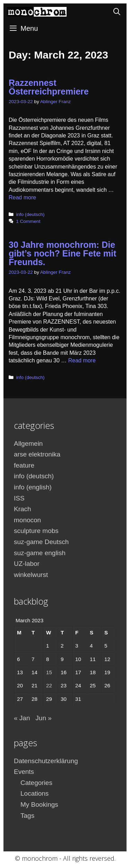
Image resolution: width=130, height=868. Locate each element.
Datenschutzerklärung (46, 761)
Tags (27, 816)
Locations (34, 793)
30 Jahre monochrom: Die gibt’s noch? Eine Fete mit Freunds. (62, 253)
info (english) (33, 487)
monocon (27, 520)
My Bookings (39, 804)
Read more (22, 197)
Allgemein (28, 444)
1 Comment (28, 221)
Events (24, 772)
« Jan (22, 718)
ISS (19, 498)
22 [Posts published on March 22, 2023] (49, 685)
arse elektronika (37, 454)
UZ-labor (27, 564)
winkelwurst (31, 575)
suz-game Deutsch (41, 542)
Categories (36, 783)
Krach (23, 509)
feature (24, 465)
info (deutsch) (30, 214)
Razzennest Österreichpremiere (49, 87)
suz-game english (40, 553)
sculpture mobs (36, 531)
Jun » (43, 718)
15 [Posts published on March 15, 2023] (49, 672)
